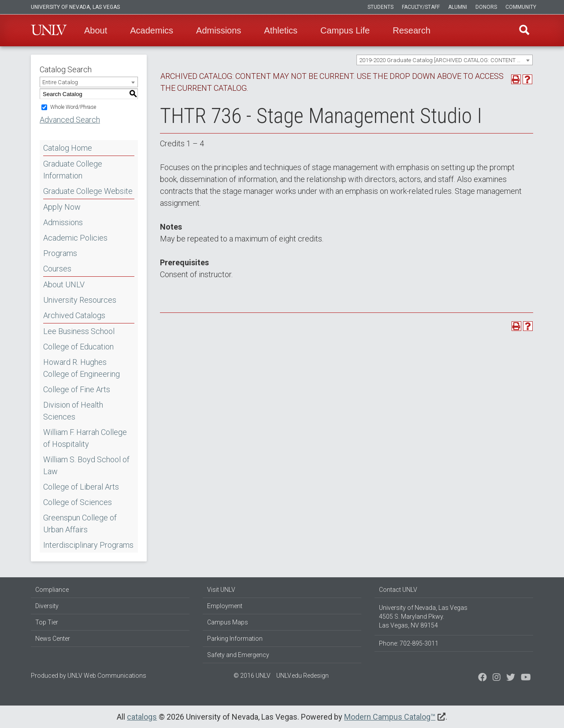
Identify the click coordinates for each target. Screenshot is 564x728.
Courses (57, 269)
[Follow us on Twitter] (497, 678)
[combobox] (445, 60)
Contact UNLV (398, 590)
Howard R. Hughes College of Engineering (82, 368)
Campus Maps (228, 622)
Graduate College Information (73, 170)
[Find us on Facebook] (482, 678)
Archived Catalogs (74, 315)
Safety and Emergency (238, 655)
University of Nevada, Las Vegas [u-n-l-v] (75, 7)
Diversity (47, 606)
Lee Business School (79, 331)
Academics (152, 30)
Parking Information (235, 639)
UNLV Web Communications (107, 676)
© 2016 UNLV (252, 676)
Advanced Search (70, 120)
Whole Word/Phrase (73, 107)
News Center (53, 639)
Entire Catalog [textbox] (60, 82)
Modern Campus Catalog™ (390, 717)
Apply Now (62, 207)
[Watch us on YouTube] (526, 678)
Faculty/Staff (421, 7)
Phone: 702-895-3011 (409, 643)
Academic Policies (75, 238)
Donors (486, 7)
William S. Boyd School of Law (86, 465)
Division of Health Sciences (73, 411)
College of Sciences (78, 502)
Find (524, 30)
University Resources (80, 300)
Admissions (219, 30)
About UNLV (64, 284)
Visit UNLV (221, 590)
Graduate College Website (88, 191)
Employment (225, 606)
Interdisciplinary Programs (88, 545)
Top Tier (47, 622)
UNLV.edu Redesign (302, 676)
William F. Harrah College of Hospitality (85, 438)
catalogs (142, 717)
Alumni (458, 7)
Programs (60, 253)
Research (412, 30)
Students (380, 7)
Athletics (281, 30)
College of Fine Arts (77, 389)
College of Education (78, 347)
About (96, 30)
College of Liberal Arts (81, 487)
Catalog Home (68, 148)
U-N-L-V (49, 30)
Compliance (52, 590)
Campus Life (345, 30)
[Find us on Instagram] (511, 678)
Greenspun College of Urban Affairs (80, 524)
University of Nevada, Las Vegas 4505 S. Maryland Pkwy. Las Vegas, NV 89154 (423, 617)
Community (521, 7)
